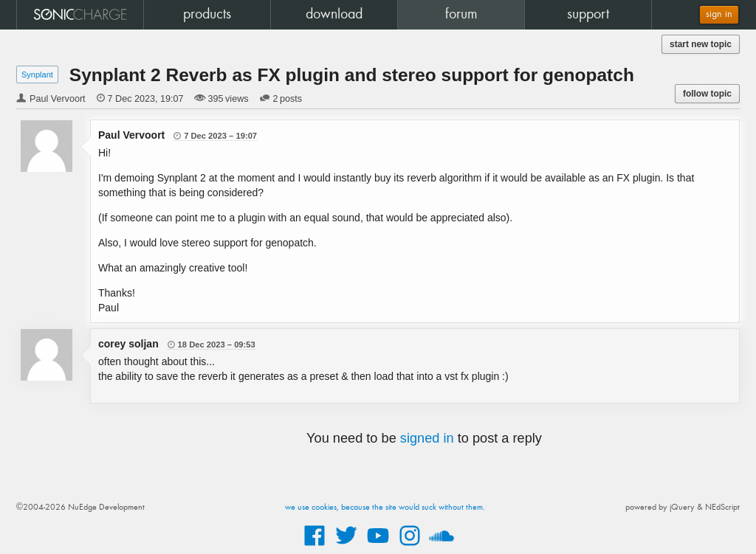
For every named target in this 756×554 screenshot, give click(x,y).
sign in (719, 14)
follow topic (707, 94)
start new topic (701, 44)
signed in (427, 438)
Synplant (37, 75)
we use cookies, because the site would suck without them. (385, 508)
